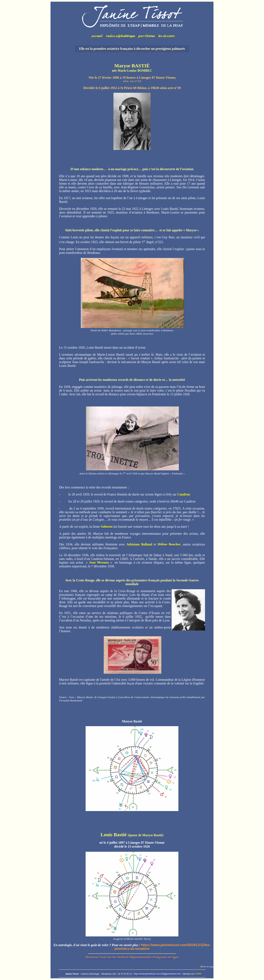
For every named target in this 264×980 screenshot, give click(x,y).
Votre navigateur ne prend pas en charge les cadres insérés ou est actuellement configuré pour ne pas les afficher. (132, 22)
